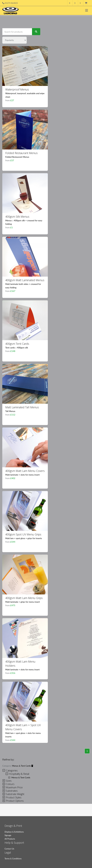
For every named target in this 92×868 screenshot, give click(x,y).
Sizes (7, 781)
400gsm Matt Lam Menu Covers (25, 471)
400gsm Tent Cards (17, 344)
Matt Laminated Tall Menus (22, 407)
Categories (10, 771)
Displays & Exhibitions (14, 832)
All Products (10, 839)
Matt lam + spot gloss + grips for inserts (24, 538)
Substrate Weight (13, 794)
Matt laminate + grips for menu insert (23, 602)
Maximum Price (12, 787)
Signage (8, 835)
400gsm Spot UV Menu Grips (23, 534)
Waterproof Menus (17, 89)
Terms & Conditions (13, 859)
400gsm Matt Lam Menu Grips (24, 598)
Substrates (10, 791)
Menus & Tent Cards (23, 766)
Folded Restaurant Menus (21, 153)
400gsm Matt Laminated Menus (25, 280)
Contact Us (9, 849)
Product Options (13, 801)
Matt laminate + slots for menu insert (22, 475)
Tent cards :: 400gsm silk (17, 348)
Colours (8, 784)
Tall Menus (10, 411)
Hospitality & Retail (17, 774)
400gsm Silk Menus (17, 217)
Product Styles (12, 797)
